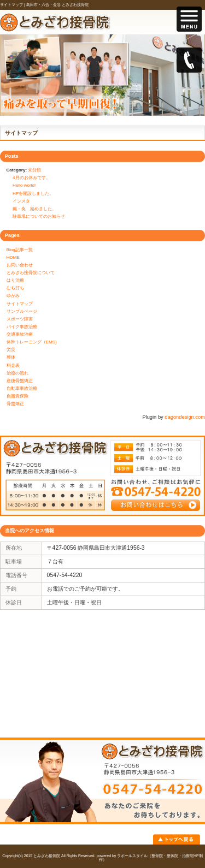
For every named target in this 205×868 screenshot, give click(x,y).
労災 (11, 350)
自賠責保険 (17, 396)
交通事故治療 (20, 334)
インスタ (21, 201)
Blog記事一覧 (20, 250)
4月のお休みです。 (31, 178)
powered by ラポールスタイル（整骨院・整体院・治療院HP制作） (150, 858)
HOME (13, 257)
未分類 (34, 170)
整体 (11, 357)
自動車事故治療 (22, 388)
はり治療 (15, 280)
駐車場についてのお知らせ (39, 216)
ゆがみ (13, 296)
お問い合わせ (20, 265)
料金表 (13, 365)
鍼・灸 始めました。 (34, 209)
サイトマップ (20, 304)
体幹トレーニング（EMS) (32, 342)
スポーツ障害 (20, 319)
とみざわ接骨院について (31, 273)
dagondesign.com (185, 417)
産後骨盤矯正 (20, 381)
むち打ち (15, 288)
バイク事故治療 (22, 327)
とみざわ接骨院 (47, 856)
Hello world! (24, 185)
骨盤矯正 (15, 404)
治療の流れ (17, 373)
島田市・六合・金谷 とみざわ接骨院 (57, 5)
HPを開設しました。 (33, 194)
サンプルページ (22, 311)
